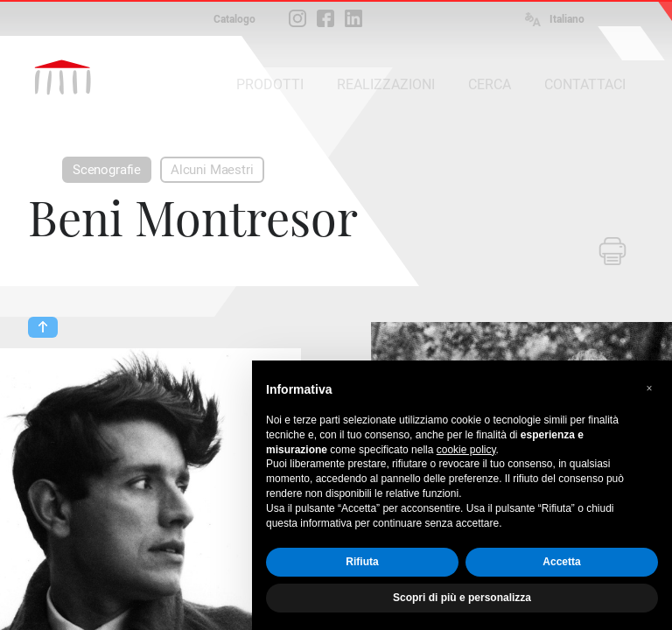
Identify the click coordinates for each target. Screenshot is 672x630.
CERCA (490, 84)
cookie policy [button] (466, 450)
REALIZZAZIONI (386, 84)
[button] (649, 388)
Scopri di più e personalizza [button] (462, 598)
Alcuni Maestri (212, 170)
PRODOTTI (270, 84)
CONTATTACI (585, 84)
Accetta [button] (561, 562)
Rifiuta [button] (362, 562)
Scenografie (107, 170)
